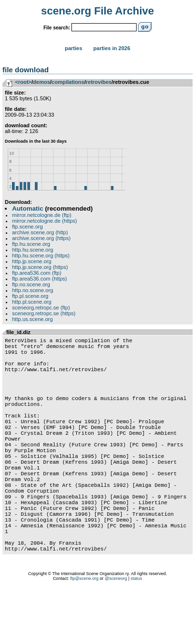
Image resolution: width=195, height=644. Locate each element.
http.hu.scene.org (33, 250)
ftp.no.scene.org (31, 284)
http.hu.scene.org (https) (41, 255)
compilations (68, 82)
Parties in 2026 (111, 48)
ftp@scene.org (84, 632)
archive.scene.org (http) (40, 232)
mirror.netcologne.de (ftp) (42, 215)
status (137, 632)
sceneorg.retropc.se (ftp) (41, 308)
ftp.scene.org (28, 227)
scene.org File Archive (97, 11)
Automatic (28, 208)
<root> (23, 82)
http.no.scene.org (33, 290)
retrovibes (99, 82)
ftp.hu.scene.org (31, 244)
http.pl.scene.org (32, 302)
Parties (73, 48)
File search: (57, 28)
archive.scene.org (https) (41, 238)
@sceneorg (116, 632)
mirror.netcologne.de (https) (45, 221)
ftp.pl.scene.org (30, 296)
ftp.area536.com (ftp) (37, 273)
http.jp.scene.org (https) (40, 267)
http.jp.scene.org (32, 261)
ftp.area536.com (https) (40, 279)
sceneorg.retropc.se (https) (44, 313)
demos (41, 82)
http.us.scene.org (32, 319)
